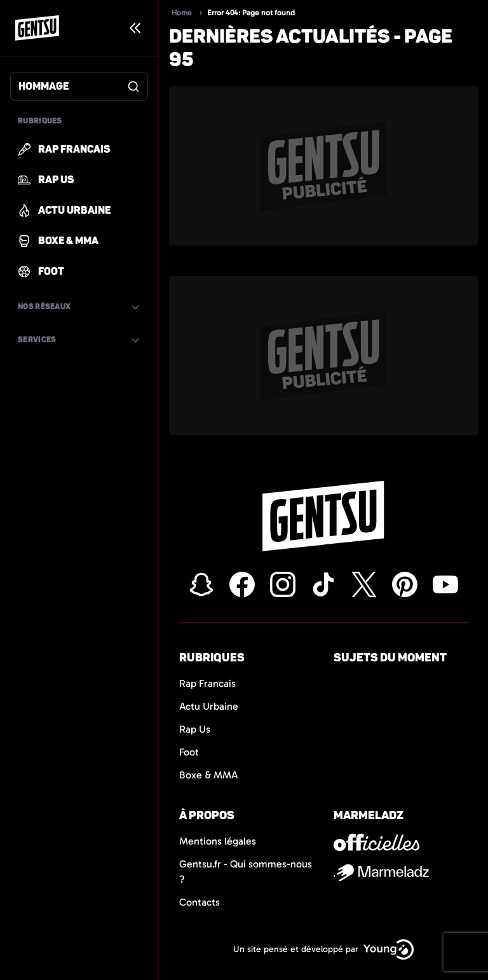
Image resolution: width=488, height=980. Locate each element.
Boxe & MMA (209, 775)
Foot (189, 752)
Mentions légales (218, 841)
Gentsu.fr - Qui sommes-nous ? (246, 872)
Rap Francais (207, 683)
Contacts (200, 902)
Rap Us (195, 729)
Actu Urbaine (209, 706)
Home (182, 13)
